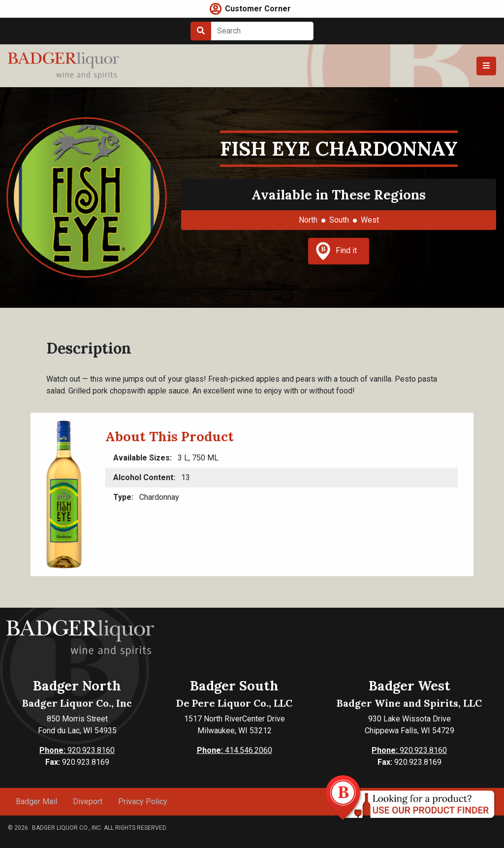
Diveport (88, 801)
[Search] (262, 31)
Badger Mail (36, 801)
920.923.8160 (77, 750)
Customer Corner (258, 9)
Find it (336, 251)
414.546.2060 (235, 750)
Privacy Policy (143, 801)
